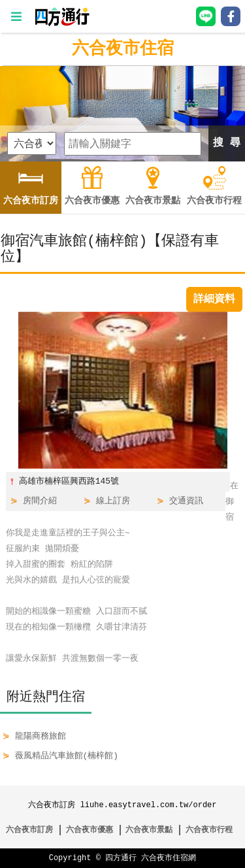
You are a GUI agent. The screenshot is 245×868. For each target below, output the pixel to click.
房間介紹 (40, 501)
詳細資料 (214, 299)
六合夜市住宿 (123, 49)
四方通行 (121, 858)
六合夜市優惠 (90, 830)
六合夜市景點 (149, 830)
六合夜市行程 (209, 830)
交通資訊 (186, 501)
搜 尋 (227, 143)
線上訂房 (113, 501)
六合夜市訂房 (29, 830)
